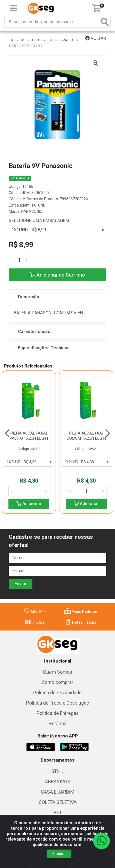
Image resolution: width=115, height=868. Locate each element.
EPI (58, 813)
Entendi (59, 854)
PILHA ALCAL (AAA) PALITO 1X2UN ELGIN (29, 436)
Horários (58, 724)
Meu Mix (34, 612)
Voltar (96, 38)
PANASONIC (32, 211)
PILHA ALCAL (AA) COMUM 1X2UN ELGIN (86, 436)
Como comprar (57, 682)
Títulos (35, 622)
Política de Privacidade (57, 693)
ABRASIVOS (58, 782)
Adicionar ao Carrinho (57, 275)
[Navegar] (7, 433)
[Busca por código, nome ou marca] (52, 22)
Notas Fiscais (81, 622)
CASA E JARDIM (58, 792)
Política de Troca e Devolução (58, 703)
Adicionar (29, 504)
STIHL (58, 771)
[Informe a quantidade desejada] (19, 260)
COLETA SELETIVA (58, 802)
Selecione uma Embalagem (39, 221)
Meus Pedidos (81, 612)
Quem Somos (58, 672)
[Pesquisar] (105, 22)
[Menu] (14, 8)
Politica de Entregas (58, 713)
